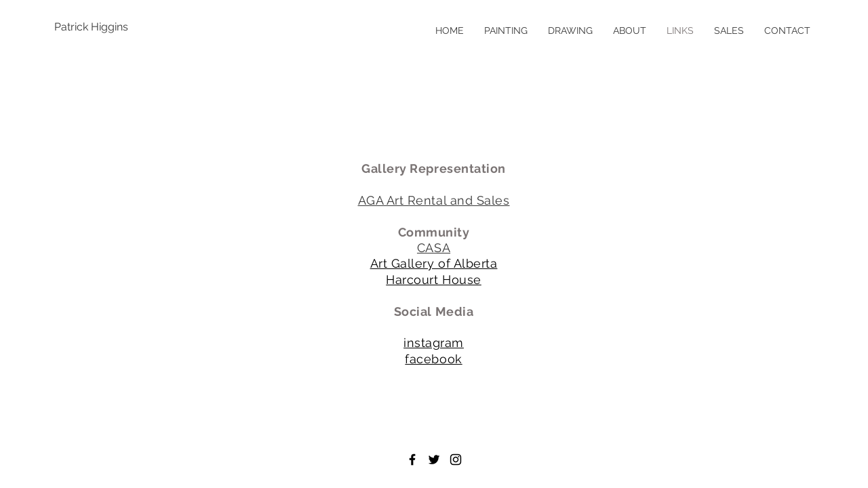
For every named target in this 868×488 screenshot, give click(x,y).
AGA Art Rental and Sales (434, 200)
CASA (434, 248)
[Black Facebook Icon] (412, 460)
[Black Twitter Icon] (434, 460)
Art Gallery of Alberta (434, 263)
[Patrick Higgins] (98, 27)
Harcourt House (434, 280)
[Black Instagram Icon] (456, 460)
